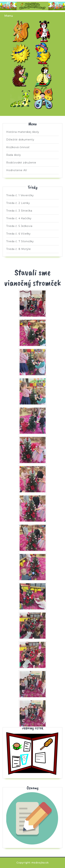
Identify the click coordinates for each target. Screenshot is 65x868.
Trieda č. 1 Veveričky (21, 31)
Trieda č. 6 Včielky (44, 75)
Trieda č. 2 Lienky (44, 31)
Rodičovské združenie (21, 163)
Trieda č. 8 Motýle (44, 98)
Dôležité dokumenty (20, 140)
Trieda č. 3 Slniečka (21, 53)
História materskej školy (23, 132)
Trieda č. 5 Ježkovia (21, 75)
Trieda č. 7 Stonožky (21, 98)
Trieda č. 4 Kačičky (44, 53)
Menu (9, 16)
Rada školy (14, 155)
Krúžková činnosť (18, 147)
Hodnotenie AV (17, 170)
